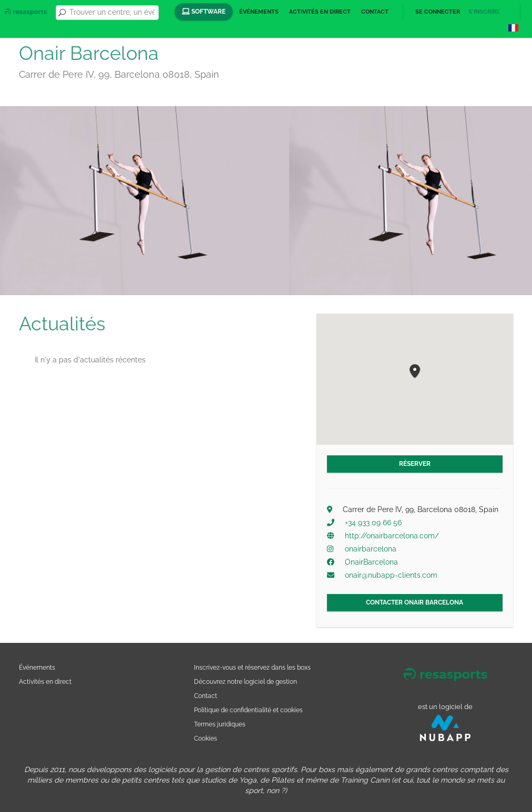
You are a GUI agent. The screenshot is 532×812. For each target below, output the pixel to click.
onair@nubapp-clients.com (391, 575)
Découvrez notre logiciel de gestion (245, 681)
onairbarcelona (371, 549)
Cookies (206, 738)
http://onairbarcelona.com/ (392, 536)
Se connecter (438, 12)
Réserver (415, 464)
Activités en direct (320, 12)
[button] (415, 372)
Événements (259, 12)
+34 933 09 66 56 (373, 523)
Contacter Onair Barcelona (415, 602)
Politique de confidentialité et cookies (248, 710)
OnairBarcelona (371, 562)
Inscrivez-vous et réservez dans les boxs (252, 667)
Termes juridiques (220, 724)
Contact (375, 12)
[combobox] (112, 13)
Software (204, 12)
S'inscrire (484, 12)
